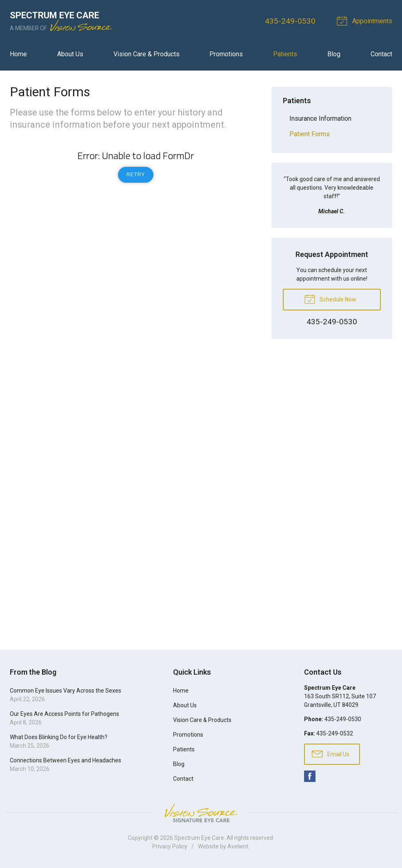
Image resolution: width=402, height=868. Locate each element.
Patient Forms (310, 134)
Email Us (331, 753)
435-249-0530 (290, 21)
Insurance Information (320, 118)
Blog (334, 54)
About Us (70, 54)
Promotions (226, 54)
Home (18, 54)
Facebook (310, 776)
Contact (381, 54)
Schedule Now (330, 299)
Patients (285, 54)
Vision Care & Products (147, 54)
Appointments (366, 20)
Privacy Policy (170, 846)
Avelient (238, 846)
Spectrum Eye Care (199, 838)
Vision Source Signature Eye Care (201, 813)
